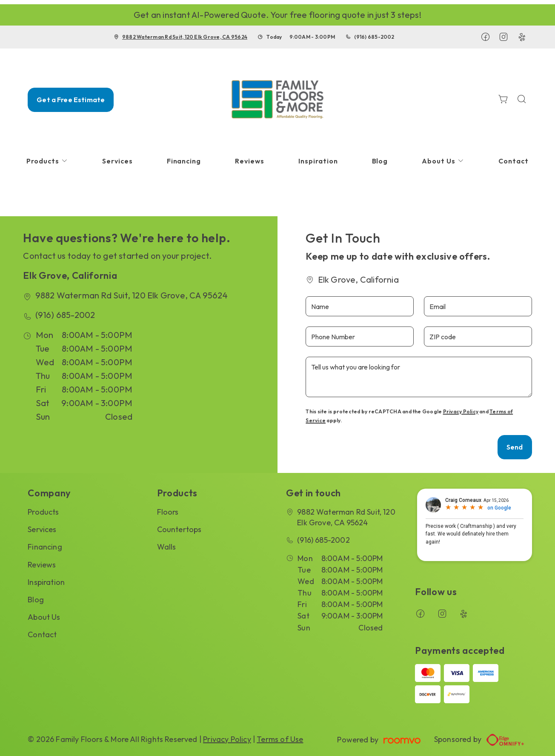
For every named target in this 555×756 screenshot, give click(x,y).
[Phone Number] (360, 336)
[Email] (478, 306)
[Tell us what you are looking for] (419, 377)
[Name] (360, 306)
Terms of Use (280, 739)
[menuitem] (47, 161)
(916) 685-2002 (374, 37)
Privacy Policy (461, 411)
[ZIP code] (478, 336)
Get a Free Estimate (71, 100)
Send (515, 447)
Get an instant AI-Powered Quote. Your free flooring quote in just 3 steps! (277, 15)
